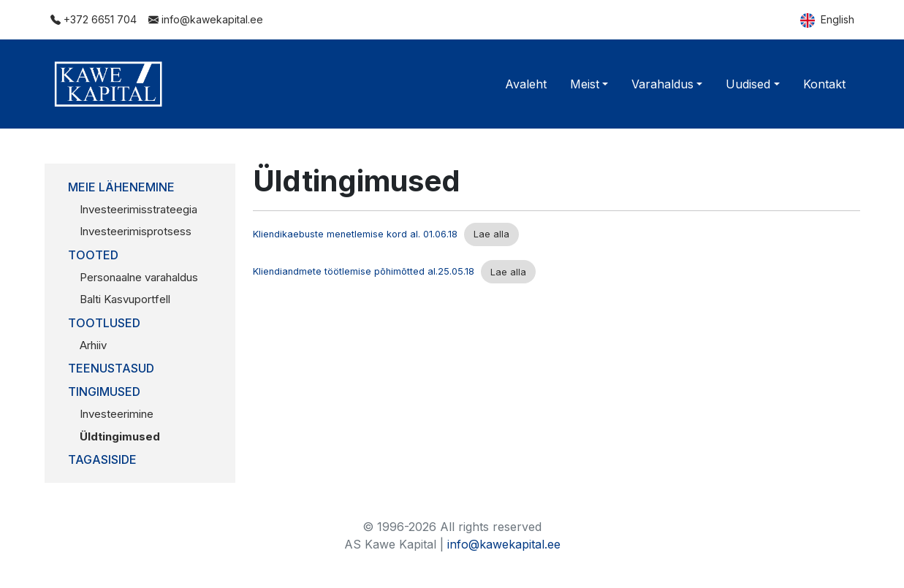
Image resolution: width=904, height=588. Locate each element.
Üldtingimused (120, 436)
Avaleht (526, 84)
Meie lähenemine (121, 187)
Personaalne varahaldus (139, 277)
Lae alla (491, 234)
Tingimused (104, 392)
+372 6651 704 (94, 19)
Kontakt (824, 84)
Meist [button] (585, 84)
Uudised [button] (748, 84)
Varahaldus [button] (662, 84)
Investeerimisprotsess (136, 231)
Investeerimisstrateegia (138, 209)
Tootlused (104, 323)
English (827, 20)
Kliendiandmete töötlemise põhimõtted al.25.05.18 (364, 272)
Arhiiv (93, 345)
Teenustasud (111, 368)
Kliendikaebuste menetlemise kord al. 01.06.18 (355, 234)
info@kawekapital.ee (206, 19)
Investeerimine (117, 414)
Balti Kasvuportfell (125, 299)
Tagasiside (102, 459)
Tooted (93, 255)
